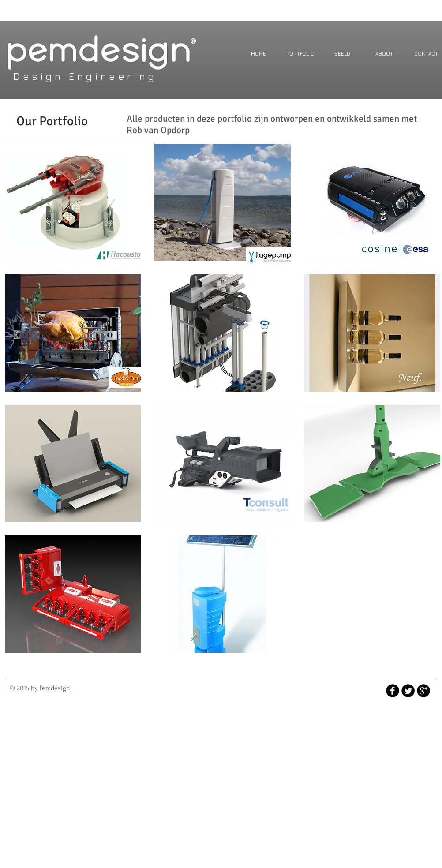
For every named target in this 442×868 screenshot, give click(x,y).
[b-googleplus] (423, 691)
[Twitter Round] (408, 691)
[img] (73, 333)
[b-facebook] (393, 691)
